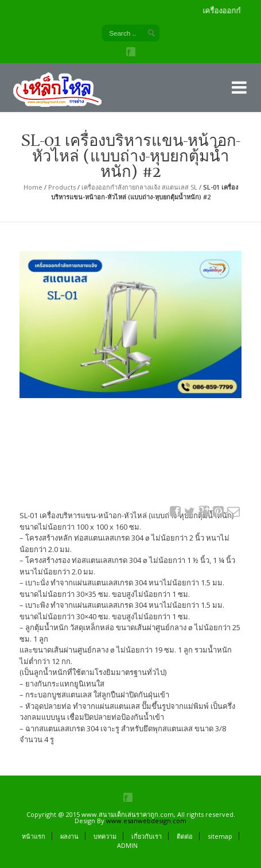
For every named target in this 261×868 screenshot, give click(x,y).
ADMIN (127, 845)
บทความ (105, 836)
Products (62, 187)
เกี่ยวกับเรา (147, 836)
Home (33, 187)
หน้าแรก (34, 836)
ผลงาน (69, 836)
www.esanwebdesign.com (146, 821)
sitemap (220, 836)
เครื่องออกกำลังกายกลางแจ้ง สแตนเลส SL (139, 187)
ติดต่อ (185, 836)
